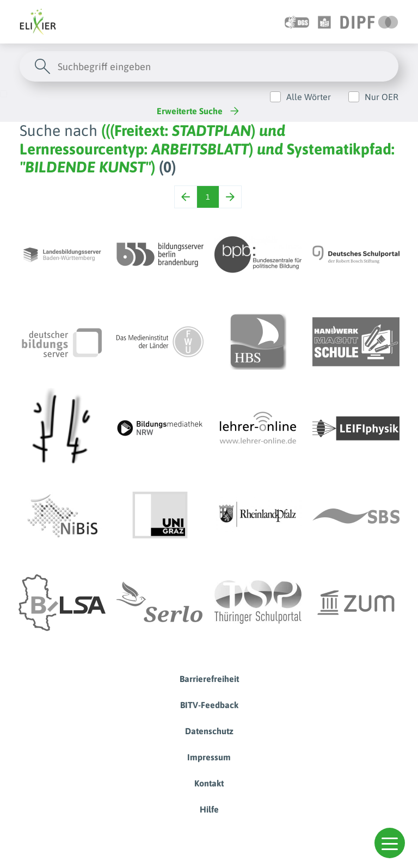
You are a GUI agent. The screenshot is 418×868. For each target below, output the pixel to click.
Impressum (209, 757)
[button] (390, 843)
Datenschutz (209, 731)
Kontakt (209, 783)
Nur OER (382, 97)
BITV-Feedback (209, 705)
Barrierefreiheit (209, 679)
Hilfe (209, 809)
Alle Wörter (309, 97)
